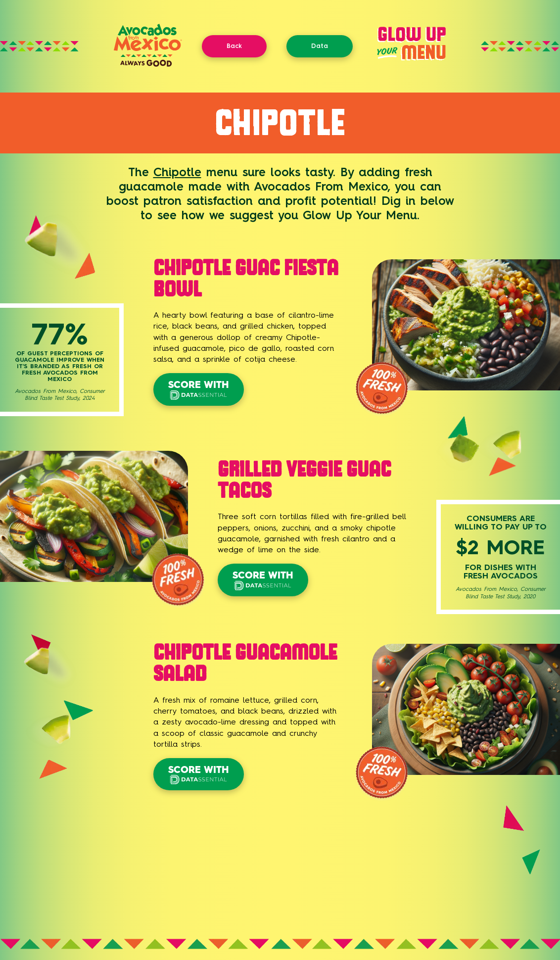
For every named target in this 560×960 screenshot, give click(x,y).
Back (234, 46)
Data (320, 46)
